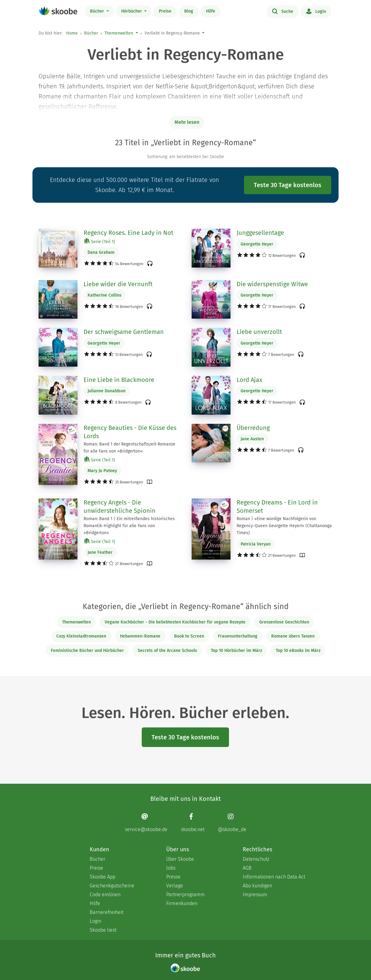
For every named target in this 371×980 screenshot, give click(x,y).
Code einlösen (105, 895)
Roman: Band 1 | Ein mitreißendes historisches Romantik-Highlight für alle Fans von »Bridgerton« (129, 526)
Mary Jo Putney (102, 471)
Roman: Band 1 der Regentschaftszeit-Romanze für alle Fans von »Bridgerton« (129, 448)
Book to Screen (189, 636)
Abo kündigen (257, 886)
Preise (165, 11)
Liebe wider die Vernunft (118, 284)
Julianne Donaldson (107, 391)
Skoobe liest (103, 930)
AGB (247, 868)
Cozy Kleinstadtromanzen (81, 636)
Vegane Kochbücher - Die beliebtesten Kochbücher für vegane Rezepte (175, 622)
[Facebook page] (193, 822)
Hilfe (211, 11)
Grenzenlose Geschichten (284, 622)
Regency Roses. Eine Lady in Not (128, 233)
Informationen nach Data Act (274, 877)
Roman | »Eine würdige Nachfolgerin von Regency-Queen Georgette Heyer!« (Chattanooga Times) (284, 526)
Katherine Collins (105, 295)
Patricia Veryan (256, 544)
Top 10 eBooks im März (298, 651)
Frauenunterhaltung (238, 636)
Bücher (98, 11)
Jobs (171, 868)
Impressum (255, 895)
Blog (189, 11)
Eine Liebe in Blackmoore (119, 380)
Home (72, 33)
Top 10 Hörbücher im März (236, 651)
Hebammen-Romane (140, 636)
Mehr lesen (187, 122)
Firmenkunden (182, 903)
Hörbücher (132, 11)
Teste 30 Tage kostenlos (288, 185)
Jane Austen (252, 439)
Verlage (175, 886)
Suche (283, 11)
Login (316, 11)
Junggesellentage (260, 233)
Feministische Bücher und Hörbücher (87, 651)
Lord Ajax (249, 380)
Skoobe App (103, 877)
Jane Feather (100, 552)
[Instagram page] (232, 822)
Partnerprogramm (185, 895)
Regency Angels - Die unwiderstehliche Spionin (120, 507)
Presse (173, 877)
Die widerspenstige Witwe (272, 284)
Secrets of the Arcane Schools (167, 651)
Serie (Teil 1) (100, 241)
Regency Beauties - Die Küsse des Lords (130, 432)
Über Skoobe (180, 859)
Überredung (253, 428)
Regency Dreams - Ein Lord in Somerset (277, 507)
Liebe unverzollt (259, 332)
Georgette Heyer (257, 244)
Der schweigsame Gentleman (124, 332)
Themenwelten (119, 33)
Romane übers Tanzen (293, 636)
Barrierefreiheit (107, 912)
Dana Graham (101, 252)
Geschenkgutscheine (112, 886)
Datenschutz (256, 859)
